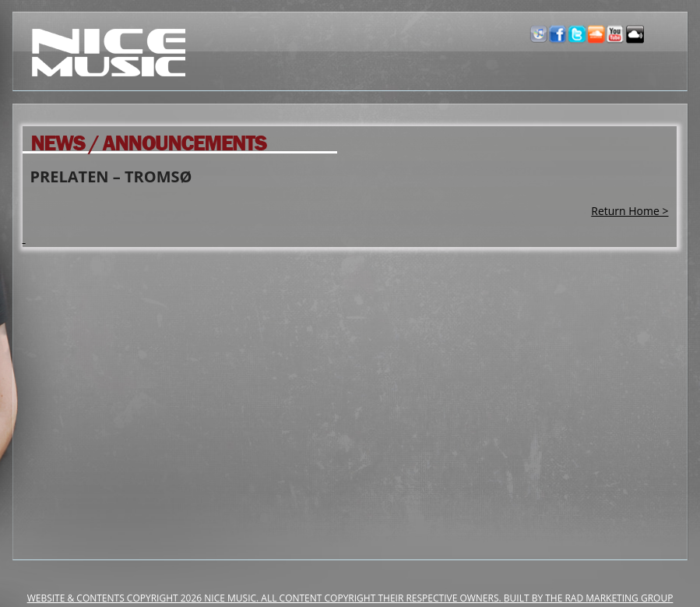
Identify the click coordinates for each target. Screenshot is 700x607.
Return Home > (630, 211)
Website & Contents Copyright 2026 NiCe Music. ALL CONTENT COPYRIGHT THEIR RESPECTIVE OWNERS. (266, 598)
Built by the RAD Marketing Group (589, 598)
